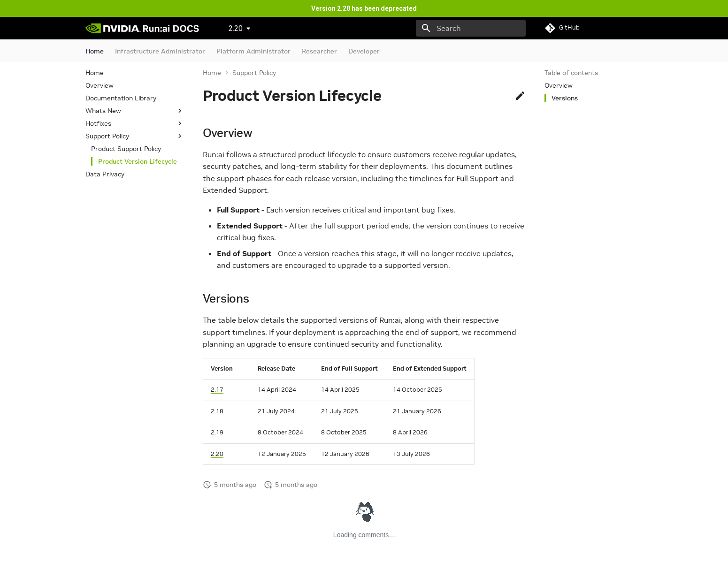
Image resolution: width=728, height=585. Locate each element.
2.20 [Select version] (236, 28)
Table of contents (571, 73)
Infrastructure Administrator (160, 51)
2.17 (217, 390)
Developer (364, 51)
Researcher (319, 51)
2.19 (217, 432)
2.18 (217, 411)
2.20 (217, 454)
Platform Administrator (253, 51)
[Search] (471, 28)
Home (95, 51)
